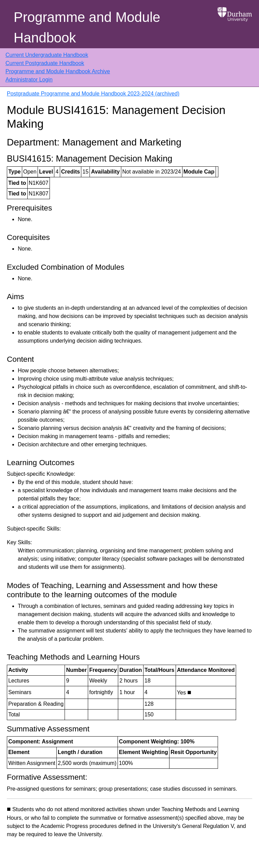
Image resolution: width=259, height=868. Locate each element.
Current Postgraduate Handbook (45, 63)
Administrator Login (29, 80)
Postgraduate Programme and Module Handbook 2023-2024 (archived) (93, 94)
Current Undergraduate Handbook (47, 55)
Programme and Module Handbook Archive (58, 71)
